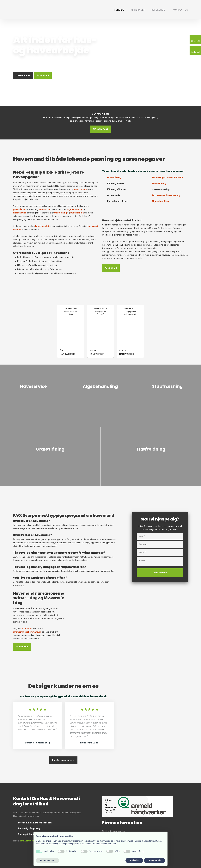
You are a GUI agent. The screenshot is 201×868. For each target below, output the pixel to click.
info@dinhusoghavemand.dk (27, 632)
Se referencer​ (23, 75)
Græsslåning (114, 177)
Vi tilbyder (138, 10)
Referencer (159, 10)
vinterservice (80, 189)
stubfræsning (77, 213)
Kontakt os (180, 10)
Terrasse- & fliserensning (166, 195)
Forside (119, 10)
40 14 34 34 (26, 629)
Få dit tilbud (43, 75)
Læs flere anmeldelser (63, 760)
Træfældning (159, 183)
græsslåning (19, 209)
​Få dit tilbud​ (22, 647)
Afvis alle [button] (134, 860)
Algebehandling (160, 201)
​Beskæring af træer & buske (167, 177)
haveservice (45, 209)
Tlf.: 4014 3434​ (100, 129)
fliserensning (20, 213)
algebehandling (75, 209)
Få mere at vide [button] (47, 860)
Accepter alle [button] (155, 860)
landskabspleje (43, 226)
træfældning (61, 213)
